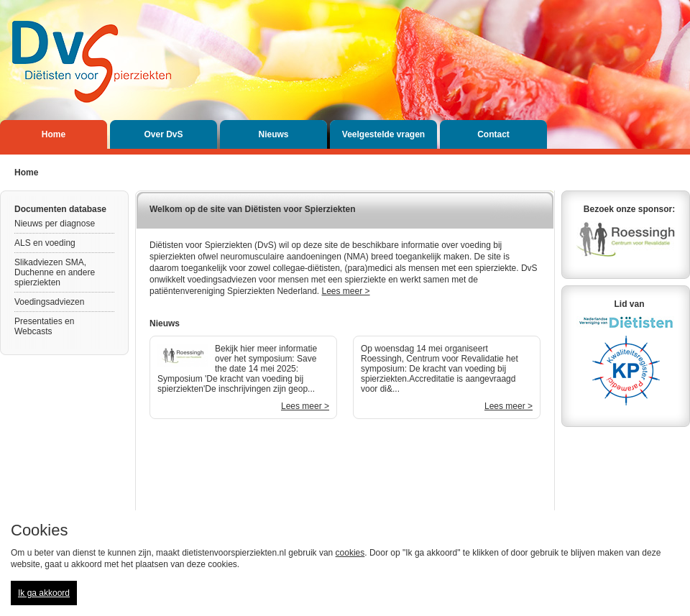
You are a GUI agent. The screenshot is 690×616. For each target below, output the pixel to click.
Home (54, 134)
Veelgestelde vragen (383, 134)
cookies (350, 553)
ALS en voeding (45, 243)
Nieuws (273, 134)
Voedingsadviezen (49, 302)
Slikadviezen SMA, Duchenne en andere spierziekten (55, 272)
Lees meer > (346, 291)
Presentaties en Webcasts (44, 326)
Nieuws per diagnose (55, 224)
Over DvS (163, 134)
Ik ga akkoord (44, 593)
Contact (493, 134)
